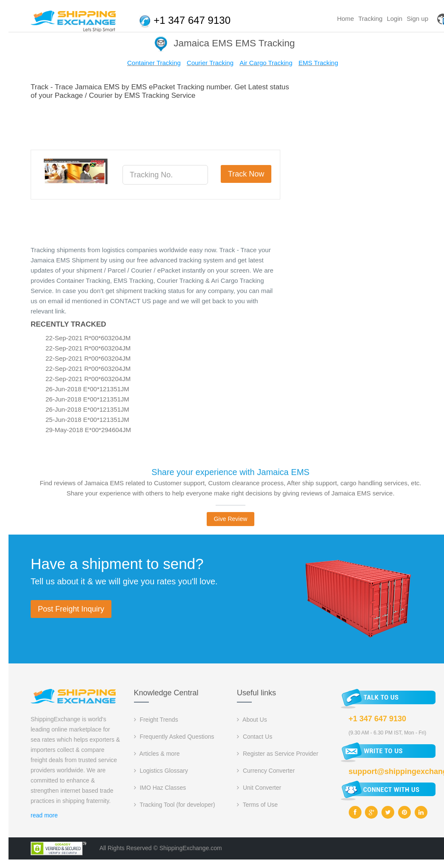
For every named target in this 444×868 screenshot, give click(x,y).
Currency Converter (266, 771)
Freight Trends (156, 720)
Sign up (417, 18)
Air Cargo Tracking (266, 63)
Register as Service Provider (277, 754)
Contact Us (255, 737)
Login (394, 18)
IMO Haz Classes (160, 788)
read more (44, 815)
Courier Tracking (210, 63)
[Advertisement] (185, 123)
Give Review (231, 519)
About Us (252, 720)
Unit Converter (259, 788)
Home (345, 18)
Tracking (370, 18)
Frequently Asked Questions (174, 737)
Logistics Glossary (161, 771)
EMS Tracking (318, 63)
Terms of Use (257, 805)
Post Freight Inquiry (71, 609)
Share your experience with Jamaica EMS (230, 472)
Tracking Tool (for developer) (175, 805)
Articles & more (157, 754)
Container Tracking (154, 63)
